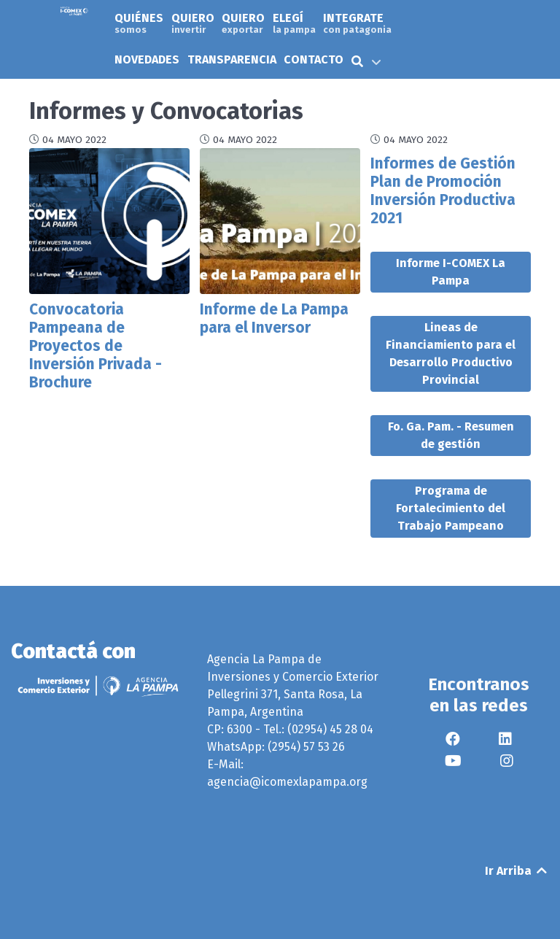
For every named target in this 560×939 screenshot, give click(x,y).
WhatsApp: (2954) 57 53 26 (276, 747)
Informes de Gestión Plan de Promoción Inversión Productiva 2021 (443, 191)
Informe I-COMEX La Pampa (451, 272)
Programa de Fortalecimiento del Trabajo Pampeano (451, 508)
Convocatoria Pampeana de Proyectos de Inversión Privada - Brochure (96, 346)
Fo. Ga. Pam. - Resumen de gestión (451, 435)
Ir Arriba (517, 871)
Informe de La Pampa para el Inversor (274, 319)
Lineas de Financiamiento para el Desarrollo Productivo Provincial (451, 353)
